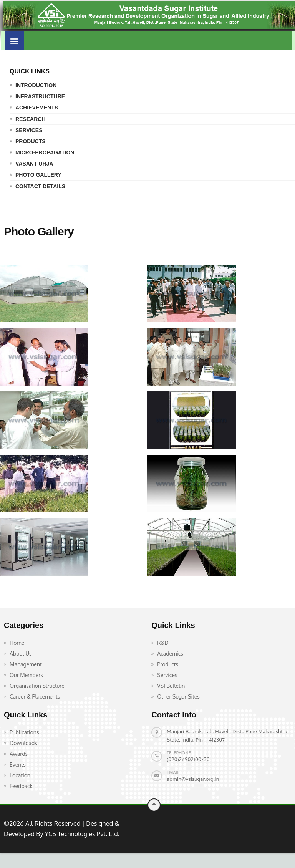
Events (18, 764)
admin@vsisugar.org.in (193, 779)
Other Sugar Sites (178, 697)
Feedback (21, 786)
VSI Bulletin (171, 686)
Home (17, 643)
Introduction (36, 85)
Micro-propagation (45, 152)
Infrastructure (40, 96)
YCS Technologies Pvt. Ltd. (81, 834)
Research (31, 119)
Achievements (37, 108)
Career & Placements (35, 697)
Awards (19, 754)
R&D (163, 643)
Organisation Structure (37, 686)
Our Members (26, 675)
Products (31, 141)
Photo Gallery (38, 175)
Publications (24, 732)
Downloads (23, 743)
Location (20, 775)
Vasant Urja (34, 164)
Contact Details (40, 186)
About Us (21, 653)
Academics (170, 653)
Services (29, 130)
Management (26, 664)
